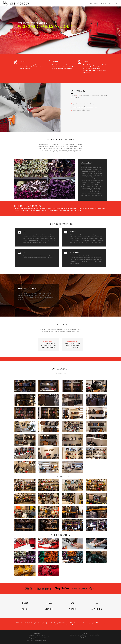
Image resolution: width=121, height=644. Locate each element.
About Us (103, 3)
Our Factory (94, 3)
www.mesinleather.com (40, 641)
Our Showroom (114, 3)
